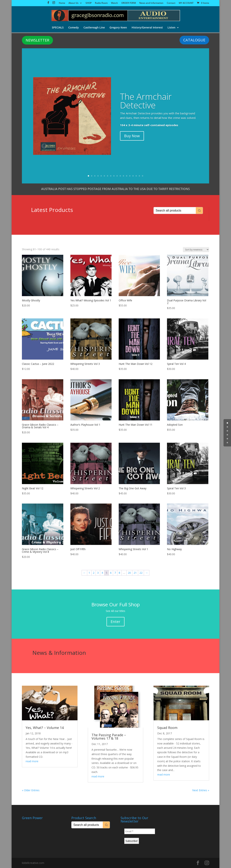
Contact (171, 3)
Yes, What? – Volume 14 (45, 728)
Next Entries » (201, 790)
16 (136, 176)
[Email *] (140, 831)
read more (32, 761)
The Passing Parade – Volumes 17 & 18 (109, 737)
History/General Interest (148, 28)
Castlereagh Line (94, 28)
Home (62, 3)
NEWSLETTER (37, 40)
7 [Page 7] (115, 573)
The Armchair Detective (146, 101)
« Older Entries (31, 790)
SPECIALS (57, 28)
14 (130, 176)
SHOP (89, 3)
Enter (115, 622)
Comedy (73, 28)
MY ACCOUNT (186, 3)
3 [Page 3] (98, 573)
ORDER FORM (129, 3)
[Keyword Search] (175, 210)
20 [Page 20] (129, 573)
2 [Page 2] (94, 573)
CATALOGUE (194, 40)
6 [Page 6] (111, 573)
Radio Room (101, 3)
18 (143, 176)
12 (123, 176)
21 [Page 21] (135, 573)
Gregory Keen (118, 28)
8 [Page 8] (119, 573)
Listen (172, 28)
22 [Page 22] (141, 573)
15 (133, 176)
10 (117, 176)
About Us (73, 3)
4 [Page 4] (102, 573)
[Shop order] (196, 250)
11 (120, 176)
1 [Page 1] (89, 573)
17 (139, 176)
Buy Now (132, 136)
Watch (114, 3)
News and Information (151, 3)
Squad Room (167, 728)
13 (127, 176)
